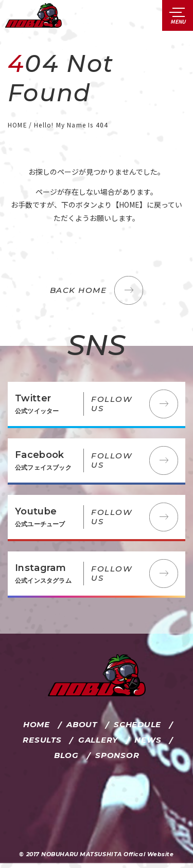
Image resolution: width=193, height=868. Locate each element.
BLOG (66, 755)
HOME (37, 724)
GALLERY (98, 740)
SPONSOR (117, 755)
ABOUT (82, 724)
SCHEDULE (137, 724)
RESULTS (42, 740)
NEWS (148, 740)
